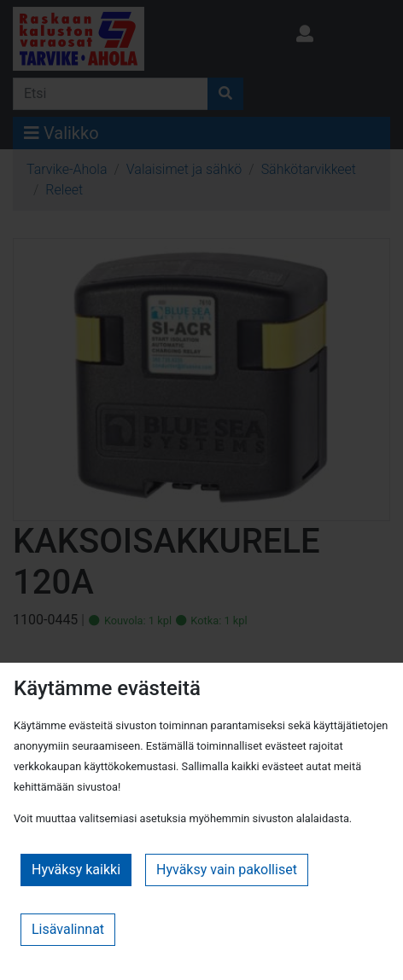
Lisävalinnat (68, 929)
